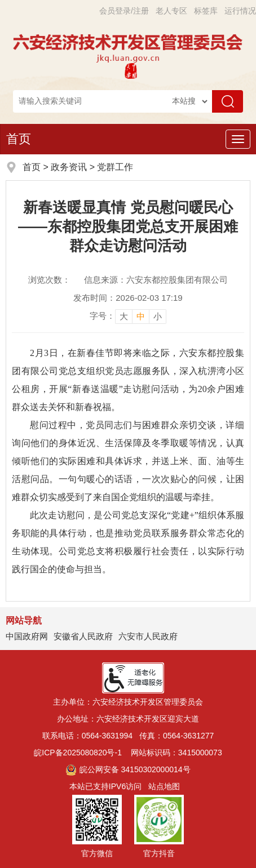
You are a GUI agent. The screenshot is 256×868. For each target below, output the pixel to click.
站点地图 (164, 786)
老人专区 (171, 11)
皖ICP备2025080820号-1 (78, 753)
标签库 (206, 11)
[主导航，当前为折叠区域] (238, 139)
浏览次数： (49, 280)
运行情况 (240, 11)
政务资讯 (69, 167)
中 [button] (141, 316)
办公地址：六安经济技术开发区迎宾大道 (128, 719)
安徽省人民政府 (83, 636)
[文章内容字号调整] (128, 316)
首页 (19, 139)
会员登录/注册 (124, 11)
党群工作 (115, 167)
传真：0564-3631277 (176, 736)
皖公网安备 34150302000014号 (128, 769)
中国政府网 (27, 636)
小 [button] (158, 316)
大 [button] (124, 316)
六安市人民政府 (148, 636)
